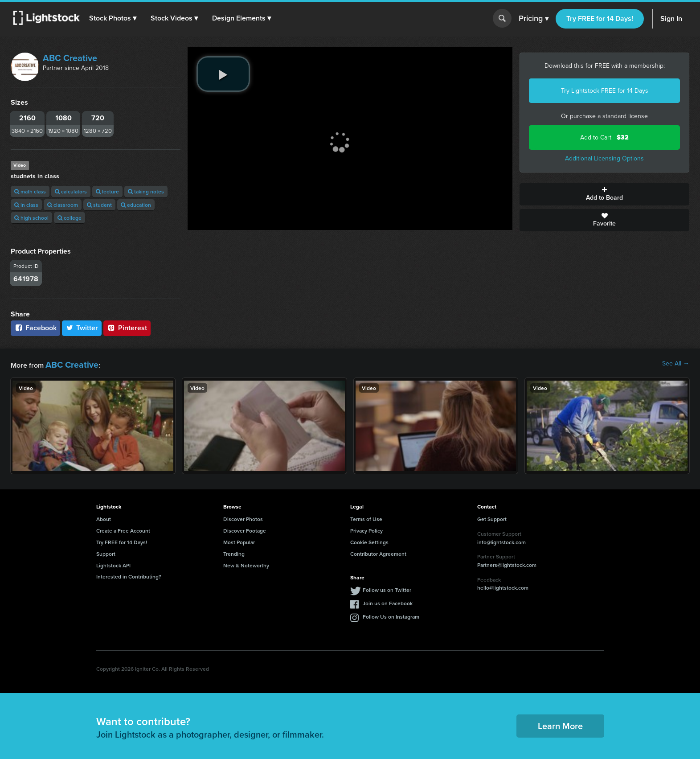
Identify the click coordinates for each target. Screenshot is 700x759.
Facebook (35, 328)
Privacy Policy (366, 529)
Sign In (671, 18)
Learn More (560, 724)
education (136, 205)
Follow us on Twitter (387, 588)
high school (31, 218)
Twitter (82, 328)
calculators (71, 191)
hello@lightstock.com (503, 586)
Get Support (492, 517)
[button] (115, 18)
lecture (107, 191)
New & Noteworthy (246, 563)
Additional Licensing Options (604, 158)
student (99, 205)
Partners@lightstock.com (507, 563)
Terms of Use (366, 517)
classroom (63, 205)
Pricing (534, 19)
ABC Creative (70, 58)
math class (30, 191)
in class (26, 205)
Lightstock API (113, 563)
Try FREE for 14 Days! (600, 18)
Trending (234, 552)
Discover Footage (245, 529)
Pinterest (127, 328)
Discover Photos (243, 517)
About (104, 517)
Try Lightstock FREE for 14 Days (605, 91)
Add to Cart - (604, 137)
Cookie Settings (369, 540)
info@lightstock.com (501, 540)
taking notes (146, 191)
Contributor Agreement (378, 552)
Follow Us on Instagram (391, 615)
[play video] (223, 74)
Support (106, 552)
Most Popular (239, 540)
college (70, 218)
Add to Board (604, 194)
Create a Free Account (123, 529)
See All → (676, 364)
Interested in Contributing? (129, 575)
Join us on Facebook (388, 601)
